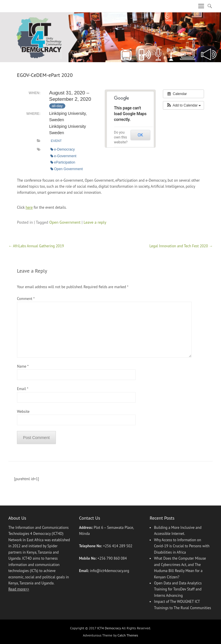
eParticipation (63, 162)
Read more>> (19, 589)
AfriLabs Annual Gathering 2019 (36, 246)
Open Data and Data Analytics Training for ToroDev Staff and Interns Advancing (178, 589)
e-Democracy (63, 149)
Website (23, 412)
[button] (183, 105)
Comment (26, 299)
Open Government (67, 169)
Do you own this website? (121, 137)
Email (23, 389)
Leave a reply (95, 222)
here (29, 207)
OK (140, 135)
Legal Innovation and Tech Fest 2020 (181, 246)
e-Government (63, 156)
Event (56, 141)
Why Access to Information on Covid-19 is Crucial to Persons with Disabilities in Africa (182, 546)
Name (23, 366)
